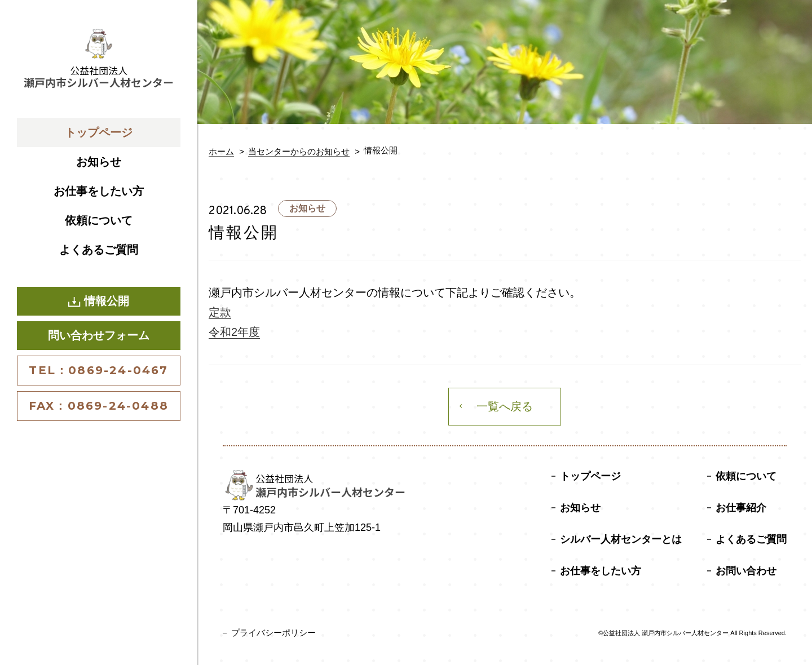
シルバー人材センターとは (621, 539)
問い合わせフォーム (99, 335)
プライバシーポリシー (273, 633)
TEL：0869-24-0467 (98, 370)
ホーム (221, 151)
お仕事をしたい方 (99, 191)
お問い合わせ (746, 571)
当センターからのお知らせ (299, 151)
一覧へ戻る (505, 406)
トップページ (99, 132)
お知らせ (99, 162)
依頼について (99, 220)
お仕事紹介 (741, 508)
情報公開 (99, 301)
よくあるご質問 (99, 250)
